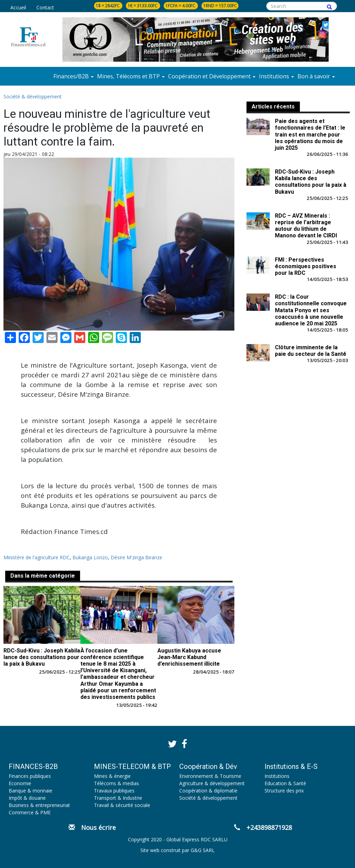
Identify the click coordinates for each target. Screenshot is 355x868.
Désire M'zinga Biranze (136, 557)
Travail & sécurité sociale (122, 805)
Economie (20, 783)
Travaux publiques (114, 791)
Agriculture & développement (212, 783)
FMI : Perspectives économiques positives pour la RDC (306, 266)
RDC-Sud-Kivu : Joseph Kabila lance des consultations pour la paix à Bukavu (42, 657)
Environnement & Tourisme (210, 776)
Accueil (18, 7)
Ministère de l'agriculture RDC (37, 557)
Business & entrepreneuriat (39, 805)
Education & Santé (285, 783)
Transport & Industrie (118, 798)
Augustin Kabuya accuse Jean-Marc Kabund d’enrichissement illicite (189, 657)
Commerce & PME (30, 812)
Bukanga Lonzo (90, 557)
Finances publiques (30, 776)
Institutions (277, 776)
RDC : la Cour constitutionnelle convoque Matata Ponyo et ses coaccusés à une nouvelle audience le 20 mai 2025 (311, 310)
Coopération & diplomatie (208, 791)
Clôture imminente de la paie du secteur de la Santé (311, 351)
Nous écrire (92, 827)
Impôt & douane (27, 798)
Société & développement (33, 97)
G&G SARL (203, 850)
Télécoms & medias (116, 783)
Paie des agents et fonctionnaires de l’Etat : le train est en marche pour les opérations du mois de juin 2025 (310, 134)
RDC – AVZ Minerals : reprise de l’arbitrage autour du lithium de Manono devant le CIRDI (306, 226)
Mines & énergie (112, 776)
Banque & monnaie (31, 791)
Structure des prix (284, 791)
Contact (45, 7)
